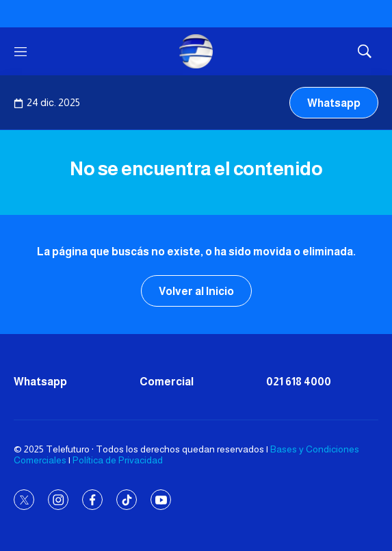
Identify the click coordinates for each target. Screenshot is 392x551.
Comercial (167, 382)
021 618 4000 (299, 382)
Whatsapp (334, 103)
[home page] (196, 51)
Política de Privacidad (118, 460)
